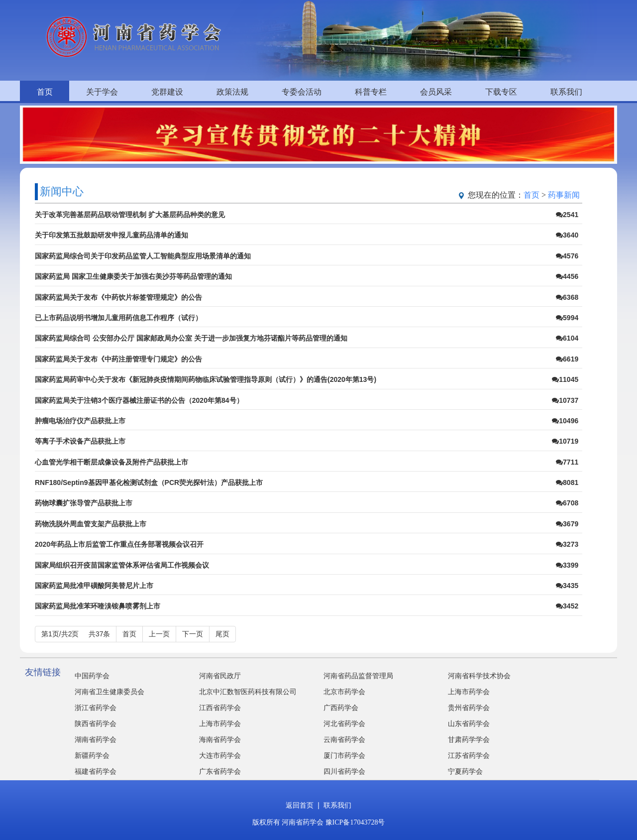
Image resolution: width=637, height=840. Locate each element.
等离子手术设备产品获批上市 (80, 441)
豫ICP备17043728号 (355, 822)
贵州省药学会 (469, 708)
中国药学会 (92, 676)
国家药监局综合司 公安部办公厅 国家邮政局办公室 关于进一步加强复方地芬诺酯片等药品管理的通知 (191, 338)
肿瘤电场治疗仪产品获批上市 (80, 421)
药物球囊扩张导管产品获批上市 (84, 503)
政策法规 (232, 92)
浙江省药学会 (96, 708)
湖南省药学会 (96, 740)
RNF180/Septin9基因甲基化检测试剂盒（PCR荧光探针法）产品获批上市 (149, 482)
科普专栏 (371, 92)
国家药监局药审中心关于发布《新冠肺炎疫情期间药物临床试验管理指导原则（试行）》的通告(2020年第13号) (206, 379)
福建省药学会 (96, 772)
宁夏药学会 (465, 772)
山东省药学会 (469, 724)
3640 (567, 235)
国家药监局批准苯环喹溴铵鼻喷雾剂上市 (98, 606)
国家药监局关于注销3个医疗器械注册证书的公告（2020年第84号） (139, 400)
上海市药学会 (469, 692)
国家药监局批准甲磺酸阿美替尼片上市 (94, 586)
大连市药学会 (220, 756)
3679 (567, 524)
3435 (567, 586)
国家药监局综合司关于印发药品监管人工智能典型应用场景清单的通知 (143, 256)
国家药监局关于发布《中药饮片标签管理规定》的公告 (118, 297)
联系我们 (566, 92)
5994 (567, 318)
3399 (567, 565)
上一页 (159, 634)
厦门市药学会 (344, 756)
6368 (567, 297)
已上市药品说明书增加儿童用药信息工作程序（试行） (118, 318)
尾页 (222, 634)
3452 (567, 606)
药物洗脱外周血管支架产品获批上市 (91, 524)
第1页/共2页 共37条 (76, 634)
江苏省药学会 (469, 756)
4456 (567, 276)
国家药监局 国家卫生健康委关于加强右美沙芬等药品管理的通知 (133, 276)
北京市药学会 (344, 692)
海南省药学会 (220, 740)
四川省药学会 (344, 772)
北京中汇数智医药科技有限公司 (248, 692)
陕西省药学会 (96, 724)
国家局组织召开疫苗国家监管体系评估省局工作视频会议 (122, 565)
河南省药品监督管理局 (358, 676)
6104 (567, 338)
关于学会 (102, 92)
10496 (565, 421)
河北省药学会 (344, 724)
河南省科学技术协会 (479, 676)
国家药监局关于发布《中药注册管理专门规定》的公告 (118, 359)
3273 (567, 544)
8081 (567, 482)
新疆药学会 (92, 756)
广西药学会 (341, 708)
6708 (567, 503)
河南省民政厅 (220, 676)
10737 (565, 400)
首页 (45, 92)
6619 (567, 359)
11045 (565, 379)
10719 (565, 441)
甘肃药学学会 (469, 740)
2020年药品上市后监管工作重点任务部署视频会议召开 (119, 544)
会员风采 (436, 92)
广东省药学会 (220, 772)
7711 (567, 462)
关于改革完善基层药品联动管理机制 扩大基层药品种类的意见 (130, 215)
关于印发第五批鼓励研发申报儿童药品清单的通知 (111, 235)
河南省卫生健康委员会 (109, 692)
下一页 (193, 634)
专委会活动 (302, 92)
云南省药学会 (344, 740)
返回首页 (300, 805)
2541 (567, 215)
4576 (567, 256)
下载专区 (501, 92)
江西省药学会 (220, 708)
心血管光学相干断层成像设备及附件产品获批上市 (111, 462)
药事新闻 (564, 195)
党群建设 (167, 92)
